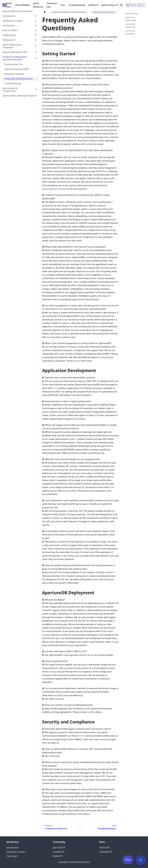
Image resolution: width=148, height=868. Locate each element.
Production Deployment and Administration (15, 58)
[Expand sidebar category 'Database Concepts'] (36, 21)
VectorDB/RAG (22, 5)
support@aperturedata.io (56, 189)
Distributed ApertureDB (16, 69)
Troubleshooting (77, 5)
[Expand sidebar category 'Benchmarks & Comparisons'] (36, 90)
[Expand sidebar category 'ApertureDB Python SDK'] (36, 52)
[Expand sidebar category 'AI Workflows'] (36, 35)
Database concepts (16, 852)
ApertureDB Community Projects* (20, 96)
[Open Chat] (140, 860)
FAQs (63, 5)
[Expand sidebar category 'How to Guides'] (36, 30)
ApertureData (110, 5)
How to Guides (10, 30)
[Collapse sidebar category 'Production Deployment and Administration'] (36, 58)
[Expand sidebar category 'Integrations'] (36, 40)
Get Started (8, 26)
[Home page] (45, 12)
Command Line (52, 5)
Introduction (9, 16)
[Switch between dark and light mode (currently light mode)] (121, 5)
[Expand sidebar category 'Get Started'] (36, 26)
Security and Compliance (130, 32)
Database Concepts (12, 21)
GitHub (93, 5)
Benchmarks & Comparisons (10, 90)
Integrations (9, 40)
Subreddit (105, 852)
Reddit (57, 856)
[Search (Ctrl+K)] (136, 5)
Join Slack (59, 848)
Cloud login (12, 856)
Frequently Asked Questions (19, 79)
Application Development (131, 19)
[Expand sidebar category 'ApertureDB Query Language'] (36, 46)
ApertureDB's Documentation (18, 11)
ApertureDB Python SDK (15, 52)
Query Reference (38, 5)
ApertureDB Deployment (130, 25)
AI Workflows (9, 35)
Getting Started (132, 14)
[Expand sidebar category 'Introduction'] (36, 16)
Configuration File (13, 64)
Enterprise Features (14, 74)
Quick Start (9, 5)
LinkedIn (58, 852)
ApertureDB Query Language (12, 46)
